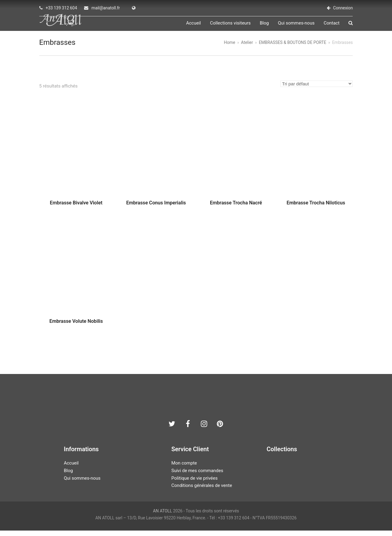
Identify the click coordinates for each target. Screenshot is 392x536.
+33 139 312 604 (61, 8)
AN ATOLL (163, 517)
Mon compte (184, 469)
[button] (351, 26)
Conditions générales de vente (202, 491)
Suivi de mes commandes (197, 476)
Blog (68, 476)
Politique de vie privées (195, 484)
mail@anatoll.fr (106, 8)
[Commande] (317, 89)
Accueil (71, 469)
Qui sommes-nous (82, 484)
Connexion (343, 8)
